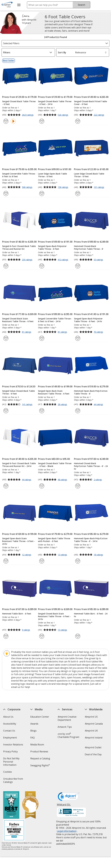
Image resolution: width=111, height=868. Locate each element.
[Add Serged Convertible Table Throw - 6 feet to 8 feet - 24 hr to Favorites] (42, 338)
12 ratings (27, 555)
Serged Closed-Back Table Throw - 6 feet (19, 103)
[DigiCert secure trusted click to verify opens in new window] (68, 797)
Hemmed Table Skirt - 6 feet (17, 614)
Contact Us (9, 731)
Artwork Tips (65, 727)
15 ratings (63, 630)
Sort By (62, 52)
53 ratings (99, 260)
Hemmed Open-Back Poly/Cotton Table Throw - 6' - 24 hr (91, 540)
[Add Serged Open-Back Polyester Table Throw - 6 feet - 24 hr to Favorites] (78, 338)
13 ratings (63, 555)
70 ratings (99, 332)
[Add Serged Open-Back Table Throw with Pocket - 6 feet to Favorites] (42, 561)
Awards (34, 724)
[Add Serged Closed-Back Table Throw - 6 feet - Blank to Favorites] (42, 486)
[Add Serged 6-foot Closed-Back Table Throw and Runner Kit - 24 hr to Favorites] (6, 486)
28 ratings (63, 405)
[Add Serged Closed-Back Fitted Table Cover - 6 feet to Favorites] (78, 121)
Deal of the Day (93, 754)
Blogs (33, 731)
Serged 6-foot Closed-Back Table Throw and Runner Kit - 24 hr (19, 465)
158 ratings (63, 187)
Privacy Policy (11, 752)
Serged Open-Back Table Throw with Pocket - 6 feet (54, 540)
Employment (10, 738)
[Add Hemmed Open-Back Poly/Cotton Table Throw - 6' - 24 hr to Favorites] (78, 561)
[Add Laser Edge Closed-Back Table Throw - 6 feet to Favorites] (78, 194)
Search (81, 5)
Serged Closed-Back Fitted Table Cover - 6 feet (90, 103)
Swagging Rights (40, 765)
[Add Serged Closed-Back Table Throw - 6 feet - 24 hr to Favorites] (42, 121)
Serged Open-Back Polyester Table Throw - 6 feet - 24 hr (88, 320)
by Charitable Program (68, 735)
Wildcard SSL (64, 806)
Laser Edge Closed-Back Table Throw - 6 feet (89, 175)
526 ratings (63, 115)
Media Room (37, 745)
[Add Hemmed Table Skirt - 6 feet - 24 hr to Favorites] (78, 636)
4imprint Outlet (93, 747)
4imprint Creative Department (67, 718)
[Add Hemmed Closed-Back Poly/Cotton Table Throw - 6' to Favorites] (78, 266)
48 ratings (63, 480)
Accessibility (10, 724)
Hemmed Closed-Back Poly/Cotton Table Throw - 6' (89, 248)
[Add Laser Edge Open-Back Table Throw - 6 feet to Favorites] (42, 194)
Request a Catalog (40, 758)
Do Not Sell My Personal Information (14, 763)
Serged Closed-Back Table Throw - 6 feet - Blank (55, 465)
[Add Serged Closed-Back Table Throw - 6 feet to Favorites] (6, 121)
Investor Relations (13, 745)
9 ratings (26, 630)
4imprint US (91, 717)
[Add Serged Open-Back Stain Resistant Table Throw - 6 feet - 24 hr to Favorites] (6, 561)
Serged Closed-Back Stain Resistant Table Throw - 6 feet (18, 320)
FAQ (33, 738)
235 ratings (27, 260)
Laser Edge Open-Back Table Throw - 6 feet (52, 175)
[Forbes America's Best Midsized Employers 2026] (14, 831)
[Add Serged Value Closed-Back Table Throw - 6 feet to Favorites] (6, 411)
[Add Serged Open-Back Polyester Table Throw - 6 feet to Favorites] (42, 266)
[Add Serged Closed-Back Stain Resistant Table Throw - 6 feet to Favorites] (6, 338)
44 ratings (99, 405)
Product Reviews (39, 751)
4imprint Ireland (94, 738)
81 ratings (27, 332)
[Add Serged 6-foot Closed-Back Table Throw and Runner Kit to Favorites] (6, 266)
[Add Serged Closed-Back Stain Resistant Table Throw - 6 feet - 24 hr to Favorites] (42, 636)
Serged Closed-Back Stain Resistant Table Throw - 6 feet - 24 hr (54, 616)
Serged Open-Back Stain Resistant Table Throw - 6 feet (54, 392)
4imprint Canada (94, 724)
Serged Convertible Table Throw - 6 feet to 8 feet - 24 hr (55, 320)
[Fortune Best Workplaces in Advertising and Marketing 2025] (11, 805)
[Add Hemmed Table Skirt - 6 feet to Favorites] (6, 636)
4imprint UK (91, 731)
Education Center (40, 717)
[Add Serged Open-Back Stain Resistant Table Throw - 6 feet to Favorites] (42, 411)
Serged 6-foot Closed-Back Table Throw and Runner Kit (19, 248)
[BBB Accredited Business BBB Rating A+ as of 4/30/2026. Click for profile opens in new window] (71, 813)
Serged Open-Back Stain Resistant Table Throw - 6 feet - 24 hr (19, 541)
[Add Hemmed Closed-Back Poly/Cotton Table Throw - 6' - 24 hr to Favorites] (78, 486)
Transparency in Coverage (40, 775)
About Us (8, 717)
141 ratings (27, 405)
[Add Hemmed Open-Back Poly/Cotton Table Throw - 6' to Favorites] (78, 411)
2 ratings (98, 480)
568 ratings (27, 187)
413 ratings (63, 260)
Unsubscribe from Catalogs (13, 781)
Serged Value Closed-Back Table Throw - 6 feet (18, 392)
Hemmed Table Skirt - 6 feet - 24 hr (91, 615)
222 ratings (99, 115)
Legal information (67, 831)
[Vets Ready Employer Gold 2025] (30, 805)
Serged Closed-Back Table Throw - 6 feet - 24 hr (55, 103)
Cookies (8, 773)
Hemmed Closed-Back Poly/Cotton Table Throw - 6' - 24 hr (91, 466)
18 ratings (99, 555)
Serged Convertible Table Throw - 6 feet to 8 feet (19, 175)
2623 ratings (28, 115)
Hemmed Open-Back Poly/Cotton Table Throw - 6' (91, 392)
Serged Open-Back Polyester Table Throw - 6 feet (52, 248)
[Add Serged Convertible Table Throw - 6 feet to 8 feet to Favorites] (6, 194)
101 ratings (99, 187)
